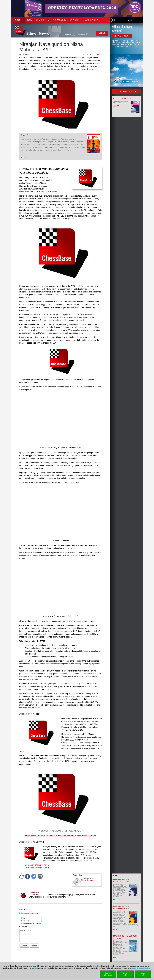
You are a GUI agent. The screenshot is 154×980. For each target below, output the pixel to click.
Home (29, 20)
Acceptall (143, 974)
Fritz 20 (24, 135)
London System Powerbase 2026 (122, 881)
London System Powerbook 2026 (122, 907)
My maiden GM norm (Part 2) (37, 868)
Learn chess (91, 20)
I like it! (89, 55)
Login (129, 20)
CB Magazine (60, 20)
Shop (18, 20)
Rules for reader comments (29, 913)
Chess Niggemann (88, 880)
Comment (23, 927)
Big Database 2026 (122, 99)
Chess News (38, 34)
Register (39, 923)
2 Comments (97, 55)
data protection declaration (141, 968)
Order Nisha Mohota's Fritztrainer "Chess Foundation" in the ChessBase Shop (61, 836)
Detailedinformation (108, 974)
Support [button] (76, 20)
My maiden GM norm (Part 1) (37, 865)
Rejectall (125, 974)
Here (36, 968)
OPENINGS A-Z (43, 20)
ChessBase (34, 893)
